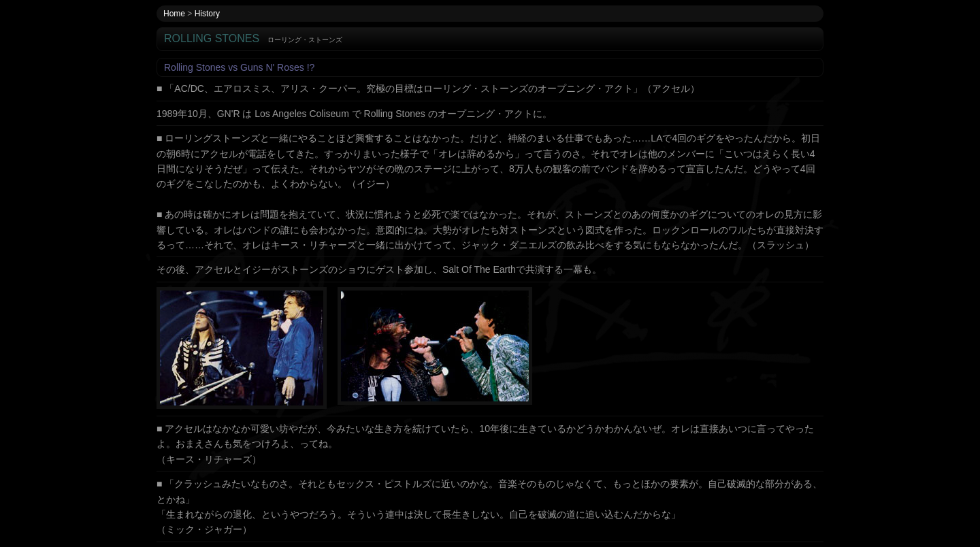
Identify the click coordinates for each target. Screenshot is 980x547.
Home (174, 14)
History (207, 14)
